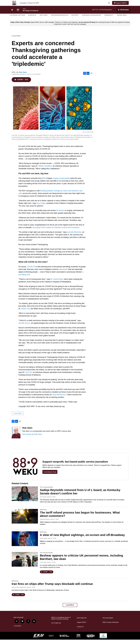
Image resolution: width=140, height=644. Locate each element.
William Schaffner (45, 170)
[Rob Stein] (16, 437)
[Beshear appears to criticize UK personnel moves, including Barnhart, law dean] (25, 564)
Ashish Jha (25, 313)
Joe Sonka (43, 501)
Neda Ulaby (43, 543)
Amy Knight (41, 208)
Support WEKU (82, 627)
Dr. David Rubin (57, 284)
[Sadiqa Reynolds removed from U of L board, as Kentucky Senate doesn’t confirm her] (25, 498)
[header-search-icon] (109, 5)
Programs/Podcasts (60, 19)
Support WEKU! (122, 5)
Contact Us (80, 631)
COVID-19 (31, 271)
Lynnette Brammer (74, 236)
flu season (60, 215)
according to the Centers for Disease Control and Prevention (56, 232)
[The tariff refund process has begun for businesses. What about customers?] (25, 521)
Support (75, 19)
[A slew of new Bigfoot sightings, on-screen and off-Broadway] (25, 543)
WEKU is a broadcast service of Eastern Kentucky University (61, 623)
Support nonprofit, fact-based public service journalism (75, 466)
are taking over (24, 279)
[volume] (18, 14)
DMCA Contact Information (111, 627)
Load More (70, 609)
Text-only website (108, 622)
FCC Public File (56, 627)
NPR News (43, 514)
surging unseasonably (61, 183)
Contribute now (50, 476)
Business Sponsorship (92, 19)
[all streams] (123, 14)
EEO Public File (82, 622)
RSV (44, 183)
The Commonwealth (46, 491)
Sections (44, 19)
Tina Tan (29, 377)
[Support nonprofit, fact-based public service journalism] (25, 471)
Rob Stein (23, 77)
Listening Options (17, 19)
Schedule (32, 19)
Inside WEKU (122, 19)
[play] (12, 14)
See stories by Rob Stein (32, 439)
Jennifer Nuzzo (24, 327)
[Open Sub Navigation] (11, 23)
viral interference (59, 399)
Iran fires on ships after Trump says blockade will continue (52, 588)
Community (109, 19)
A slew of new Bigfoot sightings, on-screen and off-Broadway (82, 539)
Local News (16, 40)
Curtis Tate (43, 567)
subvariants (63, 274)
